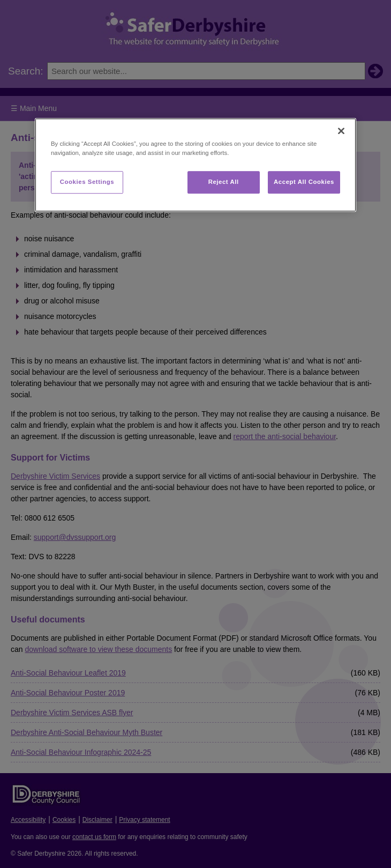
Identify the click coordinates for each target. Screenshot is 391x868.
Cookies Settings (87, 182)
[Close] (341, 131)
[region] (195, 165)
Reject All (224, 182)
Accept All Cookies (304, 182)
